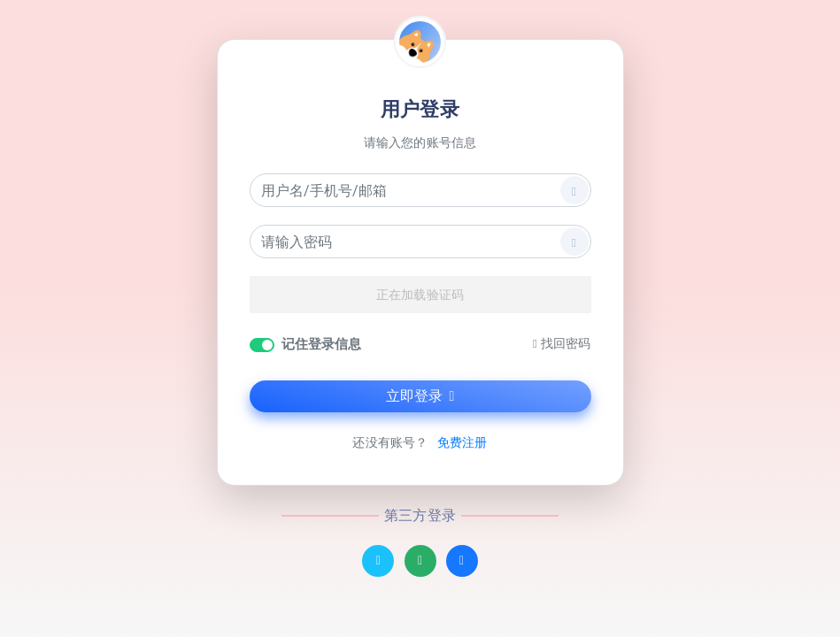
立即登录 (420, 396)
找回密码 (562, 344)
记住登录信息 (322, 344)
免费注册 (462, 443)
